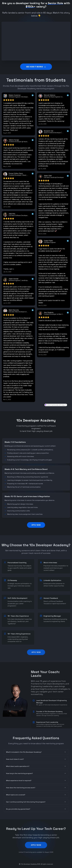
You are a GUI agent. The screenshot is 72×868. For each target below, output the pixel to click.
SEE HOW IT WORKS (36, 67)
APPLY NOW (36, 525)
